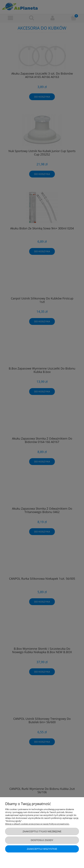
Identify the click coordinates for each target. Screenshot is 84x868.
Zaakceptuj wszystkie (42, 849)
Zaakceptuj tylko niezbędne (42, 831)
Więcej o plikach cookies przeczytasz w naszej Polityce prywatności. (37, 824)
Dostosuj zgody (42, 840)
